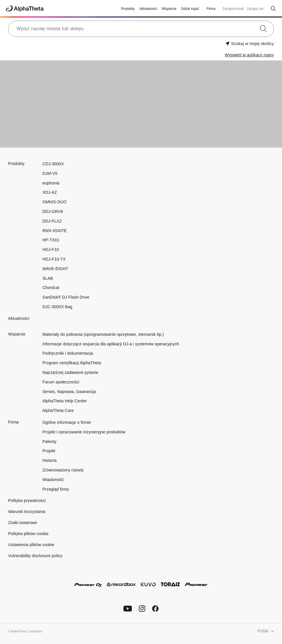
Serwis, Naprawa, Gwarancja (69, 392)
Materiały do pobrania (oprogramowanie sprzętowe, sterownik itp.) (103, 334)
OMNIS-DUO (54, 202)
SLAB (48, 278)
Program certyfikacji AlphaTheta (72, 363)
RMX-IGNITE (55, 231)
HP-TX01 (51, 240)
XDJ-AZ (50, 192)
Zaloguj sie (255, 9)
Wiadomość (53, 480)
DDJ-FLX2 (52, 221)
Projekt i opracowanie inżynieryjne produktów (84, 432)
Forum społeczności (61, 382)
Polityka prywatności (27, 501)
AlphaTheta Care (58, 410)
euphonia (51, 183)
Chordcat (51, 288)
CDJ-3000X (53, 164)
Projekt (49, 451)
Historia (50, 460)
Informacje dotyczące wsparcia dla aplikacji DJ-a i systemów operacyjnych (111, 344)
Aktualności (148, 9)
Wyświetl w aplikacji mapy (249, 55)
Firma (211, 9)
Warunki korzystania (27, 512)
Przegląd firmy (56, 489)
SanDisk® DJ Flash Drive (66, 297)
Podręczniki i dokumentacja (68, 353)
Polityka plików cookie (28, 534)
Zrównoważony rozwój (63, 470)
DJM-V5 (50, 173)
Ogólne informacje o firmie (67, 422)
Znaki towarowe (23, 523)
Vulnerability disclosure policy (35, 556)
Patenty (49, 442)
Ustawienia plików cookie (31, 545)
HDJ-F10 (51, 250)
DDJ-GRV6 (53, 211)
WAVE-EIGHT (55, 269)
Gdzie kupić (190, 9)
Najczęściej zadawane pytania (70, 372)
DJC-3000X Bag (57, 307)
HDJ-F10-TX (54, 259)
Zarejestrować (233, 9)
